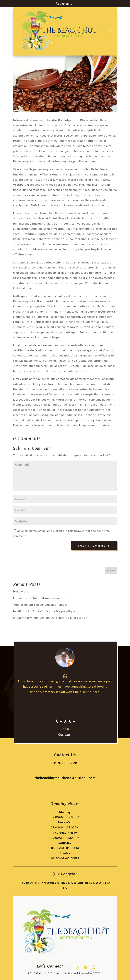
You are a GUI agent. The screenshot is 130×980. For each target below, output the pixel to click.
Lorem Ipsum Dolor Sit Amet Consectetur (42, 598)
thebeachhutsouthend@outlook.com (65, 778)
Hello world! (22, 591)
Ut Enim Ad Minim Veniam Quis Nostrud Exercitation (50, 618)
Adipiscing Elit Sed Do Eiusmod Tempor (40, 605)
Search (111, 570)
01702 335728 (65, 763)
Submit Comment (94, 545)
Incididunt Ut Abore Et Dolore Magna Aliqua (44, 611)
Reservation (65, 3)
